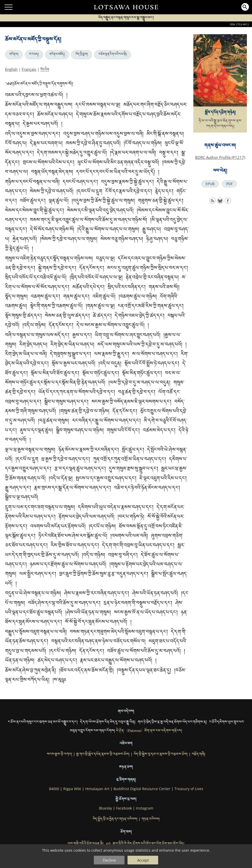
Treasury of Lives (189, 789)
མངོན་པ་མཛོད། (57, 55)
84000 (54, 789)
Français (29, 69)
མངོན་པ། (14, 55)
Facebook (124, 808)
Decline (109, 860)
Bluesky (105, 808)
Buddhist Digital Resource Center (142, 789)
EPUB (210, 184)
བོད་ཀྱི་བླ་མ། (82, 55)
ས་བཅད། (34, 55)
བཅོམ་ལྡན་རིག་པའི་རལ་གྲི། (113, 55)
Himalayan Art (97, 789)
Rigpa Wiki (72, 789)
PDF (229, 184)
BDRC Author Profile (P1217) (220, 157)
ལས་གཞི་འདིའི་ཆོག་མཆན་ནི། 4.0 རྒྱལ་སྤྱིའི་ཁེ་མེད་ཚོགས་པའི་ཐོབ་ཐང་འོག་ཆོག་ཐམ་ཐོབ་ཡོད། (126, 844)
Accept (143, 860)
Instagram (145, 808)
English (11, 69)
